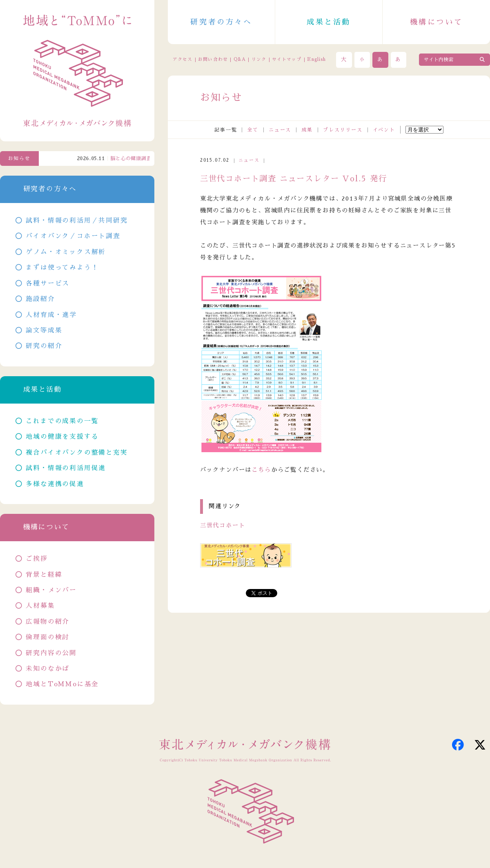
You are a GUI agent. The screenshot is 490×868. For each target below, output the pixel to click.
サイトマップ (287, 59)
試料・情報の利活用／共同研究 (77, 221)
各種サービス (48, 283)
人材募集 (40, 606)
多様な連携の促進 (55, 484)
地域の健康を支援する (62, 437)
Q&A (240, 59)
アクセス (183, 59)
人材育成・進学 (51, 315)
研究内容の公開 (51, 653)
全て (253, 130)
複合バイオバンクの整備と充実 (77, 453)
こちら (261, 470)
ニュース (280, 130)
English (316, 59)
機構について (437, 22)
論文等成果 (44, 330)
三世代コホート (223, 525)
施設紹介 (40, 299)
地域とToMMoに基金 (62, 684)
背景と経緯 (44, 575)
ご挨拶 (37, 559)
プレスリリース (343, 130)
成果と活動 (329, 22)
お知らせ (19, 158)
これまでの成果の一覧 (62, 421)
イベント (384, 130)
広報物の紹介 (48, 622)
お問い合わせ (213, 59)
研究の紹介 (44, 346)
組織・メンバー (51, 590)
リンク (259, 59)
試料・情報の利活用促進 (66, 468)
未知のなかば (48, 669)
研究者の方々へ (221, 22)
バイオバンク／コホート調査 (73, 236)
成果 (307, 130)
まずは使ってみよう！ (62, 268)
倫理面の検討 (48, 637)
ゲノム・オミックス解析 (66, 252)
